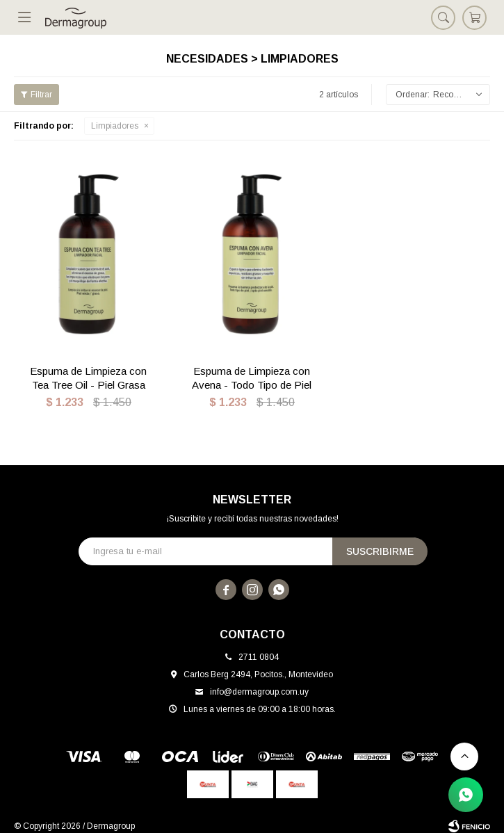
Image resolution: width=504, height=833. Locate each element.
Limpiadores (115, 126)
